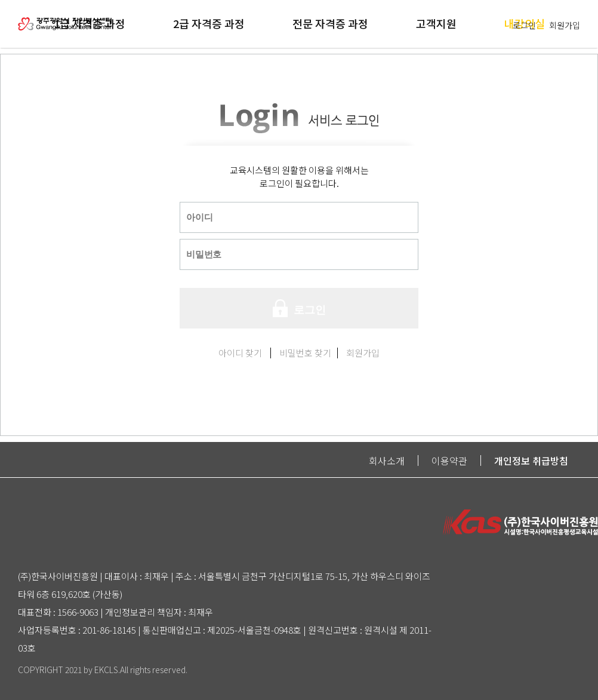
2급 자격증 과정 (209, 23)
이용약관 (449, 460)
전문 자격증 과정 (330, 23)
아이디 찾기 (240, 353)
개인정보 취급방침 (531, 460)
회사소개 (387, 460)
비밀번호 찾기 (305, 353)
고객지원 (436, 23)
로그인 (524, 25)
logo (65, 15)
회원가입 (565, 25)
